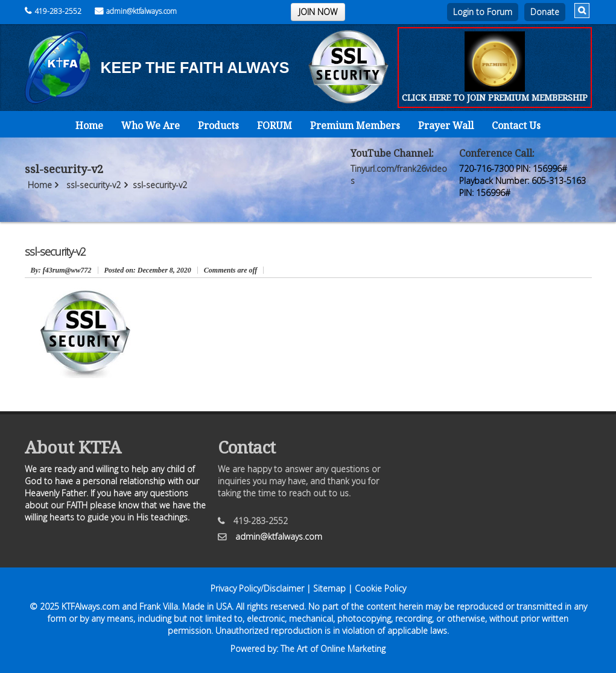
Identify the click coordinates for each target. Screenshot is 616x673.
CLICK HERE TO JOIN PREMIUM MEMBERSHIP (495, 97)
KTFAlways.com (90, 606)
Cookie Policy (380, 588)
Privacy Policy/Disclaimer (257, 588)
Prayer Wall (446, 125)
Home (89, 125)
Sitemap (329, 588)
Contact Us (516, 125)
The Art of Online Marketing (333, 649)
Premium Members (355, 125)
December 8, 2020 (148, 270)
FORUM (275, 125)
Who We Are (151, 125)
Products (218, 125)
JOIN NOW (318, 12)
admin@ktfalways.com (136, 11)
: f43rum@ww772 (61, 270)
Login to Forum (483, 12)
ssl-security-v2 (94, 185)
